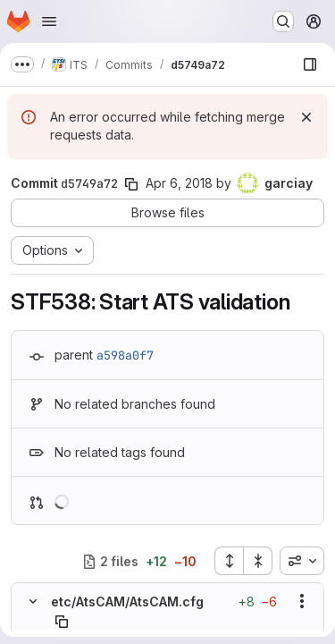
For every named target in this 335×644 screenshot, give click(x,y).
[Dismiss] (306, 117)
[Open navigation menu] (49, 21)
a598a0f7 (125, 355)
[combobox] (302, 561)
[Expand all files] (229, 561)
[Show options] (302, 601)
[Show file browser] (310, 64)
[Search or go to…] (283, 21)
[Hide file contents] (33, 601)
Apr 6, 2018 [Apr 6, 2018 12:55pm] (179, 183)
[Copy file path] (62, 622)
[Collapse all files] (258, 561)
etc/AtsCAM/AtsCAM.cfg (127, 602)
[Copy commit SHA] (131, 184)
